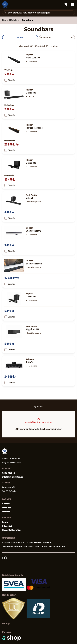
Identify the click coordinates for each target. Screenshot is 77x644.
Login (5, 522)
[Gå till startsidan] (5, 5)
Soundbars (27, 20)
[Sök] (38, 13)
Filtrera (20, 37)
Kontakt (6, 504)
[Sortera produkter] (57, 38)
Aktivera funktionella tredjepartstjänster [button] (39, 429)
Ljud (4, 20)
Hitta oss (7, 508)
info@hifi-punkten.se (13, 477)
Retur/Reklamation (12, 530)
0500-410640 (9, 473)
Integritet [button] (7, 526)
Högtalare (14, 20)
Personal (7, 512)
